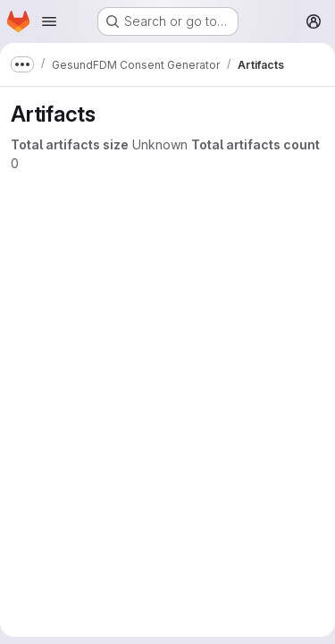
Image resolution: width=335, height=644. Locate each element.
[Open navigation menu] (49, 21)
